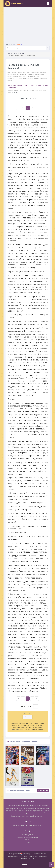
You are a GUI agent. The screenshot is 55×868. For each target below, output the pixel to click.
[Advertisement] (28, 24)
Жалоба (27, 717)
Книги (16, 54)
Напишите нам (15, 729)
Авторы (27, 840)
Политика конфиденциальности (28, 837)
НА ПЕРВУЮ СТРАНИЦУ (28, 98)
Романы (22, 54)
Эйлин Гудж (15, 92)
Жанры (27, 842)
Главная (9, 54)
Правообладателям (28, 835)
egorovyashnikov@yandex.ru (34, 825)
